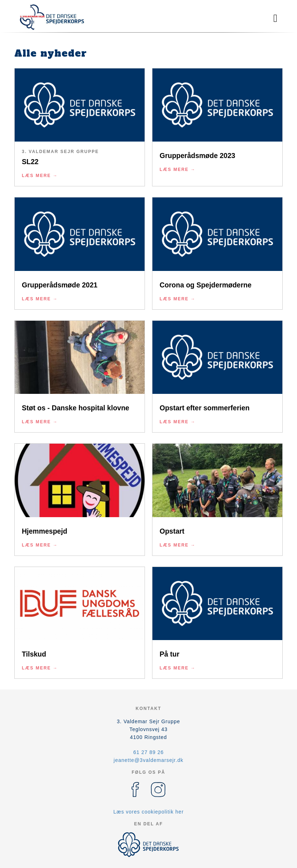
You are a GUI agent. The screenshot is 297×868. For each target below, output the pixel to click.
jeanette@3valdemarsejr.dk (149, 760)
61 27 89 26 (149, 752)
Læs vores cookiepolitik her (149, 812)
